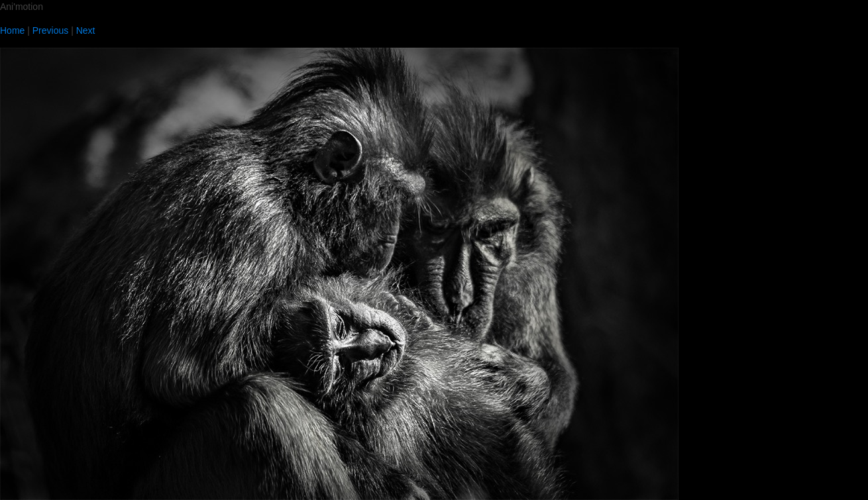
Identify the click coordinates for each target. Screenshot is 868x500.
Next (86, 30)
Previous (50, 30)
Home (12, 30)
